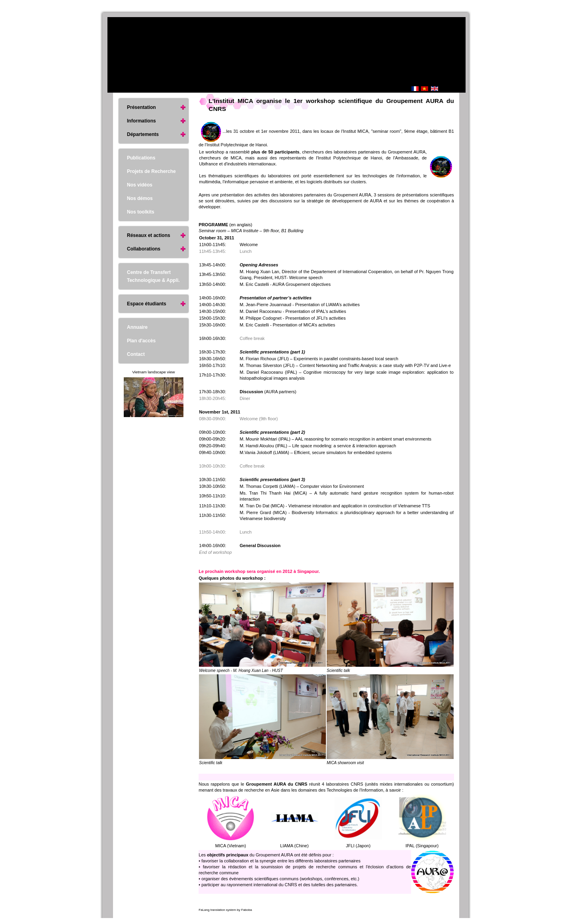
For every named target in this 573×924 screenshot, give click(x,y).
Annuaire (137, 327)
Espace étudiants (147, 304)
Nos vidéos (140, 185)
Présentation (141, 107)
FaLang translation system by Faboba (225, 910)
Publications (141, 158)
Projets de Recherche (151, 171)
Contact (136, 354)
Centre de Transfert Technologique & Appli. (153, 276)
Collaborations (144, 249)
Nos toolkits (141, 212)
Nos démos (140, 198)
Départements (143, 134)
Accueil (374, 89)
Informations (141, 121)
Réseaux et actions (149, 235)
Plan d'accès (141, 341)
